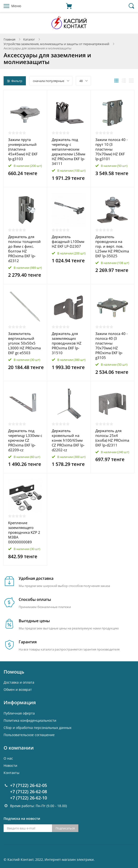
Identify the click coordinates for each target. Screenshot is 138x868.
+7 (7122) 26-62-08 (29, 792)
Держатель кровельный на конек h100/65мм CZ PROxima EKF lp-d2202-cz (68, 440)
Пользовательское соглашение (29, 735)
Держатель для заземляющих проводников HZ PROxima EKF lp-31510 (67, 343)
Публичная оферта (19, 713)
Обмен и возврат (18, 689)
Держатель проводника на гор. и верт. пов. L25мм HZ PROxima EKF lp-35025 (112, 246)
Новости (10, 765)
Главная (9, 39)
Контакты (11, 773)
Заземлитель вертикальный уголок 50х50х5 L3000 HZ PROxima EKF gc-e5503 (24, 343)
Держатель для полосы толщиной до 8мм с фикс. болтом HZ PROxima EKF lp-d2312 (24, 249)
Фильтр (15, 81)
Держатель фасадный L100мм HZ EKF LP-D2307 (68, 241)
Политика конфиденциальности (30, 720)
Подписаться (65, 828)
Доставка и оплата (19, 682)
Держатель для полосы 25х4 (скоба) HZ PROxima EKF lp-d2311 (112, 438)
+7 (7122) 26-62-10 (29, 798)
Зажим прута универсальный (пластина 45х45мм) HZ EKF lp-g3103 (23, 149)
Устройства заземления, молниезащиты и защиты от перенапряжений (56, 44)
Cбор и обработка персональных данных (37, 728)
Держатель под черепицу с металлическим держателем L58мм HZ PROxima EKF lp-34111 (69, 152)
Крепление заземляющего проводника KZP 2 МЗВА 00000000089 (24, 532)
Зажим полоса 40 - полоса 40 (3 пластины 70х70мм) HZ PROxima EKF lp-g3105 (112, 346)
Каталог (29, 39)
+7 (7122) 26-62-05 (29, 785)
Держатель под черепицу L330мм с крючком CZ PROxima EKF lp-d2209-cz (25, 440)
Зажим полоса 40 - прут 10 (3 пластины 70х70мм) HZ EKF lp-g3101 (112, 149)
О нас (8, 758)
